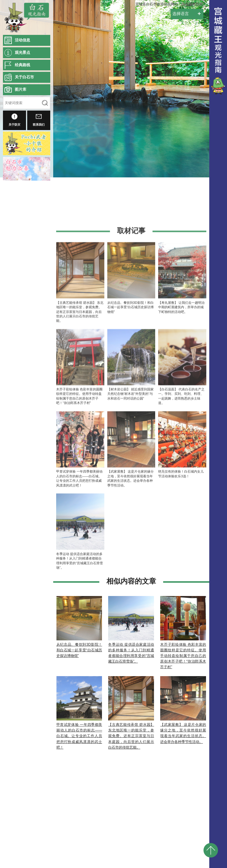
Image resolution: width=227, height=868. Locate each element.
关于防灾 (14, 120)
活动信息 (22, 40)
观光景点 (22, 52)
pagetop (211, 850)
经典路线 (22, 65)
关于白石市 (24, 77)
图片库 (21, 89)
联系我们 (39, 120)
